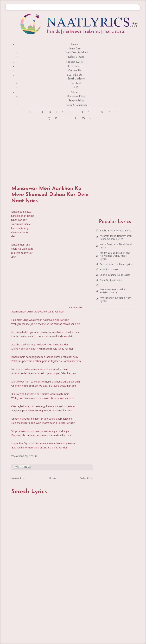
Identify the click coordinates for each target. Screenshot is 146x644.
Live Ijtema (75, 66)
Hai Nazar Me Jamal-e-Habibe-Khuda (113, 291)
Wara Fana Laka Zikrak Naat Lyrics (116, 246)
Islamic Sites (75, 49)
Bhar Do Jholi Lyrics (111, 280)
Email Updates (76, 79)
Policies (75, 93)
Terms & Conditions (76, 105)
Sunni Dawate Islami (76, 53)
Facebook (76, 83)
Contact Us (75, 71)
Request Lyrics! (75, 62)
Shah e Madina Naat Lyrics (115, 275)
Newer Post (18, 478)
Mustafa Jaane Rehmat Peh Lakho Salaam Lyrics (116, 237)
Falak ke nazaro (109, 269)
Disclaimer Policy (76, 96)
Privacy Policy (76, 101)
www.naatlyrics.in (24, 456)
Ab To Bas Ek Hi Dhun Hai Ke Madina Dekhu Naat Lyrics (115, 256)
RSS (76, 88)
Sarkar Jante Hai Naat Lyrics (116, 264)
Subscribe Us (75, 75)
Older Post (86, 478)
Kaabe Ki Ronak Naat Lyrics (116, 230)
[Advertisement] (62, 150)
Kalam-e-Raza (76, 57)
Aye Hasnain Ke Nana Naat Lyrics (116, 299)
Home (75, 45)
